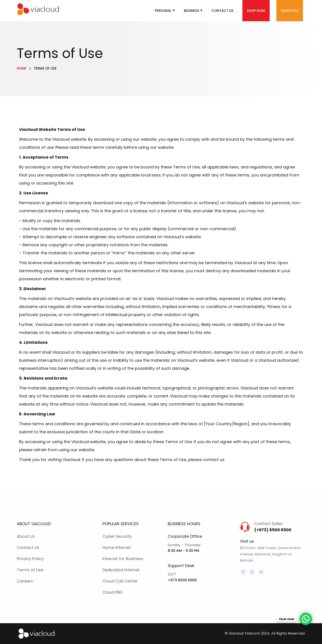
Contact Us (222, 11)
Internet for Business (123, 559)
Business (192, 11)
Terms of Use (30, 570)
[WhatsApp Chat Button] (306, 619)
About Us (26, 536)
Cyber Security (117, 536)
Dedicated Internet (121, 570)
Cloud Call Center (120, 581)
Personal (163, 11)
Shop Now (256, 11)
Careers (25, 581)
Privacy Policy (30, 559)
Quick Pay (290, 11)
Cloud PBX (112, 592)
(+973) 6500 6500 (273, 530)
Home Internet (117, 547)
